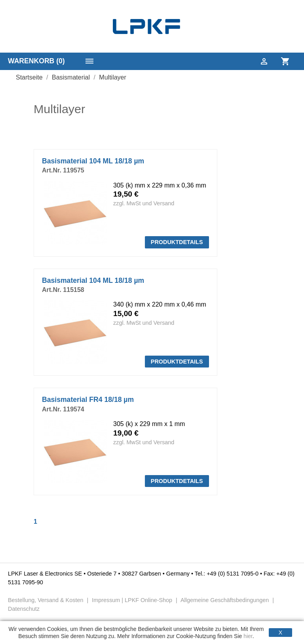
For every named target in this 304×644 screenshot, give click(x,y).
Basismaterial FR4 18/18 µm (88, 400)
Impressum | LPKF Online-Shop (132, 600)
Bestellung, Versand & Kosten (46, 600)
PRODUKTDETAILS (177, 242)
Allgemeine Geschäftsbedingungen (225, 600)
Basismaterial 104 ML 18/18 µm (93, 161)
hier (248, 636)
